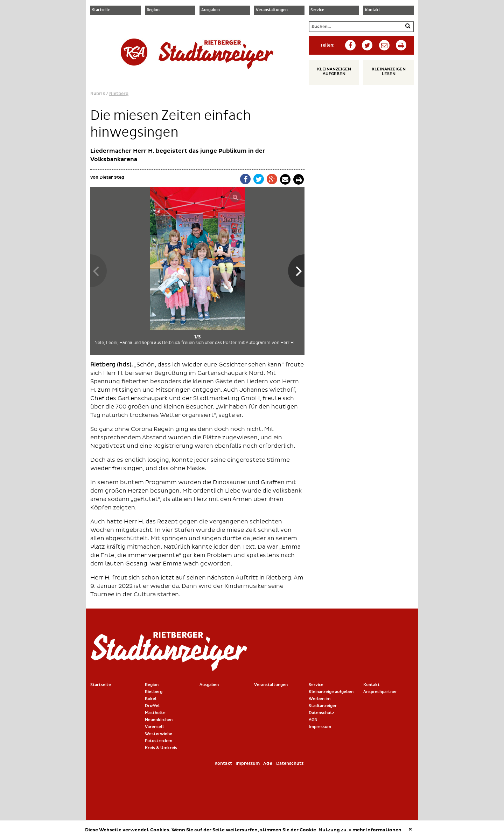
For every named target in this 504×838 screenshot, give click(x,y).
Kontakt (373, 10)
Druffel (152, 706)
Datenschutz (321, 713)
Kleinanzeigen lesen (389, 71)
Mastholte (155, 713)
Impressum (320, 727)
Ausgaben (211, 10)
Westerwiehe (159, 734)
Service (317, 10)
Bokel (151, 699)
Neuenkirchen (159, 720)
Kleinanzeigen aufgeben (334, 71)
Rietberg (119, 94)
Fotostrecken (159, 741)
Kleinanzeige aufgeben (331, 692)
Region (153, 10)
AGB (313, 720)
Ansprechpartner (380, 692)
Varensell (154, 727)
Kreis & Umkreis (161, 748)
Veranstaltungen (272, 10)
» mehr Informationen (375, 830)
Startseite (101, 10)
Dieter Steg (112, 177)
